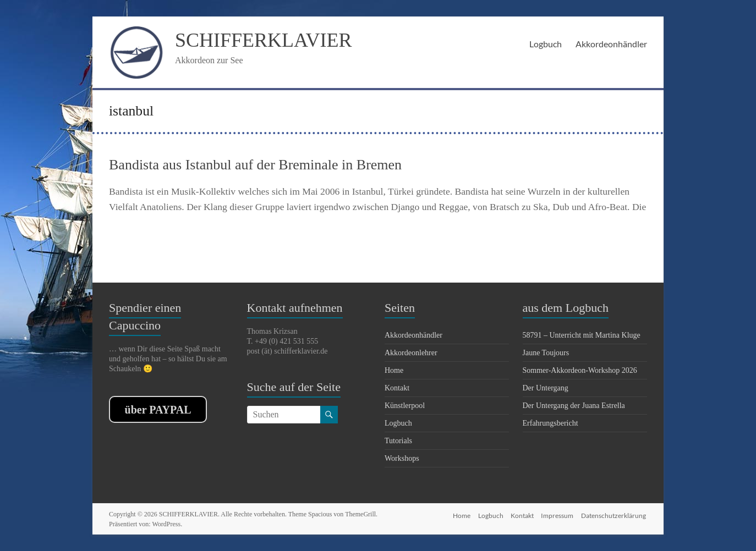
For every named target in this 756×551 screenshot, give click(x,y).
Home (394, 370)
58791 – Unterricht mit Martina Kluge (582, 335)
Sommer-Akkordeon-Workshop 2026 (580, 370)
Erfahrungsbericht (550, 423)
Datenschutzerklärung (615, 514)
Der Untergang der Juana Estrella (574, 406)
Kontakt (397, 388)
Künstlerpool (405, 406)
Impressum (557, 514)
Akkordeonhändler (611, 44)
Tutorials (398, 441)
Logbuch (546, 44)
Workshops (402, 458)
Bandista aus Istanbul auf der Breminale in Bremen (255, 165)
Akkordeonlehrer (411, 353)
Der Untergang (546, 388)
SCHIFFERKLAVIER (263, 40)
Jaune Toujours (546, 353)
